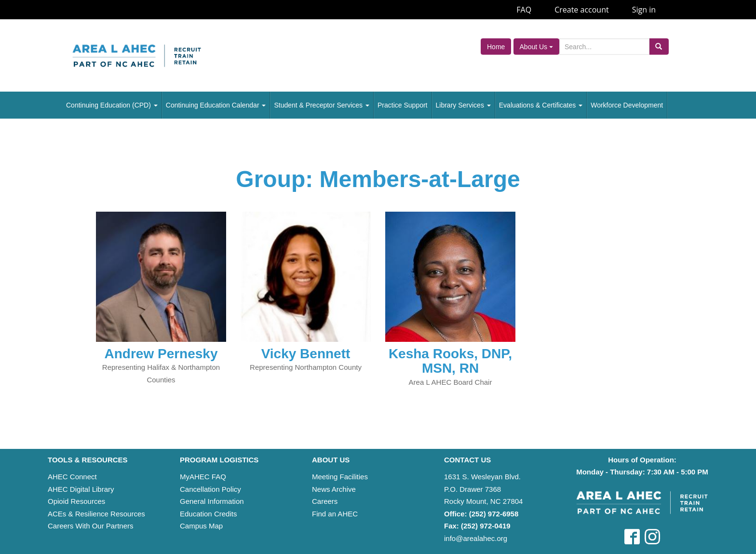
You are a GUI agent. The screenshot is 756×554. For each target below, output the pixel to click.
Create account (582, 10)
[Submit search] (659, 47)
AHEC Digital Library (81, 489)
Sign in (644, 10)
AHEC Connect (72, 477)
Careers (325, 501)
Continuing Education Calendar (216, 105)
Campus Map (201, 526)
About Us (536, 47)
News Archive (334, 489)
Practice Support (403, 105)
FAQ (524, 10)
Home (496, 47)
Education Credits (208, 514)
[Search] (604, 47)
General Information (212, 501)
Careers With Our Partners (91, 526)
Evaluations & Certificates (541, 105)
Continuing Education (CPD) (112, 105)
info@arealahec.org (476, 538)
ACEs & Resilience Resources (96, 514)
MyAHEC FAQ (203, 477)
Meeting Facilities (340, 477)
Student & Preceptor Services (322, 105)
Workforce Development (627, 105)
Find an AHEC (335, 514)
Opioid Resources (76, 501)
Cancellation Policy (210, 489)
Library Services (463, 105)
